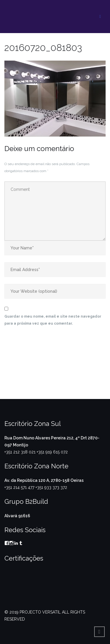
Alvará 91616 (17, 516)
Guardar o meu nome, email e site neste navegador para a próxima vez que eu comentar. (53, 320)
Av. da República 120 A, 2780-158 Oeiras (44, 480)
